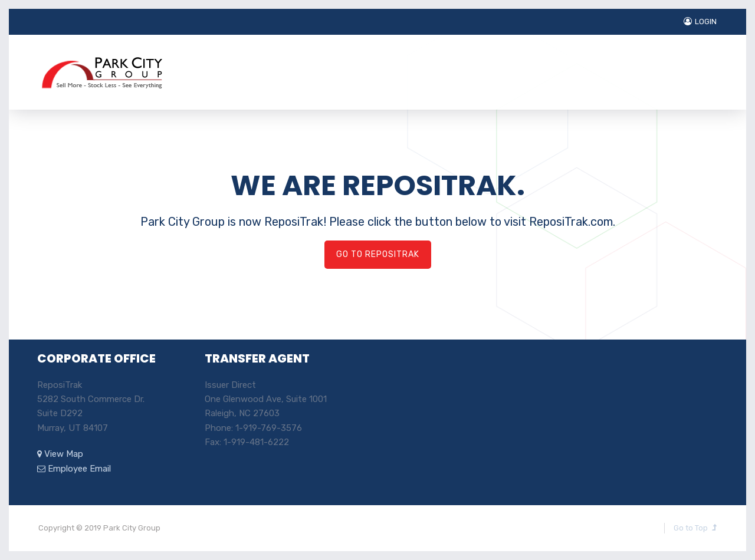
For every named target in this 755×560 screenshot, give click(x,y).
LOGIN (700, 22)
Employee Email (74, 469)
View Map (60, 454)
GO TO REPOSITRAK (378, 254)
